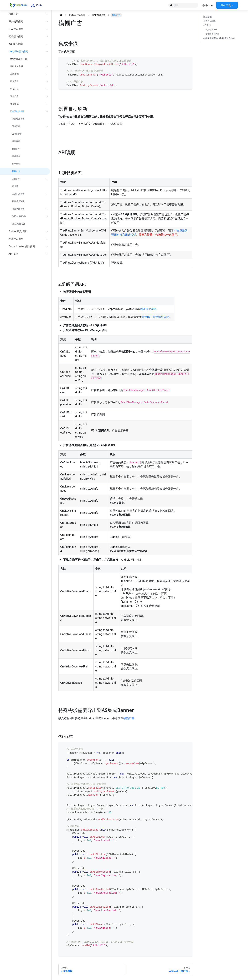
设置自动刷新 (210, 21)
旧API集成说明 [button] (17, 111)
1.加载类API (211, 30)
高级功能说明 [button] (18, 209)
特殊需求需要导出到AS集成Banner (219, 38)
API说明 (207, 25)
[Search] (183, 5)
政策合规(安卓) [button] (19, 216)
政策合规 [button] (14, 81)
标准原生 (16, 156)
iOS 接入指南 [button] (16, 44)
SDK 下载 (226, 5)
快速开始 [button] (13, 14)
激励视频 (16, 141)
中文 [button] (206, 5)
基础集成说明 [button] (17, 66)
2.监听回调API (212, 34)
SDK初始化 (17, 134)
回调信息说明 (148, 309)
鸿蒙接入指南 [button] (16, 239)
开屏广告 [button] (16, 179)
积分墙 (15, 186)
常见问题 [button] (14, 89)
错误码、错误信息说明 (155, 317)
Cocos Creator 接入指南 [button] (22, 246)
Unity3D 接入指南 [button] (18, 51)
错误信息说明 (18, 201)
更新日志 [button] (14, 96)
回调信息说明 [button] (18, 194)
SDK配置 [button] (16, 126)
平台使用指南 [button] (16, 21)
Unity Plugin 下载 (19, 59)
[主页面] (61, 15)
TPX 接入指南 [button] (16, 29)
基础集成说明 (18, 119)
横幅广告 (16, 171)
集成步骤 (208, 17)
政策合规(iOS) (19, 224)
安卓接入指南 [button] (16, 36)
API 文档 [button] (13, 254)
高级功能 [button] (14, 74)
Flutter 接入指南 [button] (18, 231)
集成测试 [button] (14, 104)
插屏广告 (16, 149)
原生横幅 (16, 164)
